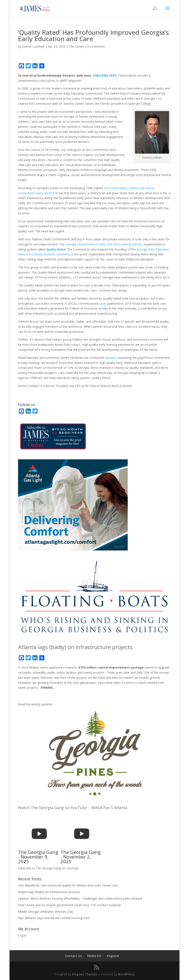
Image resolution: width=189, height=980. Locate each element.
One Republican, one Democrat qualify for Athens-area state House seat (68, 885)
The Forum (76, 46)
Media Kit (94, 956)
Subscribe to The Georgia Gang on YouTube (48, 868)
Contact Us (73, 956)
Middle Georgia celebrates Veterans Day (46, 912)
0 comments (96, 46)
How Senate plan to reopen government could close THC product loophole (69, 905)
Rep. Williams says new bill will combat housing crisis (54, 918)
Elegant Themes (85, 974)
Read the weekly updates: (36, 704)
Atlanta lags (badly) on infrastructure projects (75, 647)
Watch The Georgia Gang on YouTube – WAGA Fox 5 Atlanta (73, 808)
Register (113, 956)
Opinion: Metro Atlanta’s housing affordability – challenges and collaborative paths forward (80, 898)
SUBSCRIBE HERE (104, 75)
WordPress (126, 974)
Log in (22, 935)
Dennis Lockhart (33, 46)
